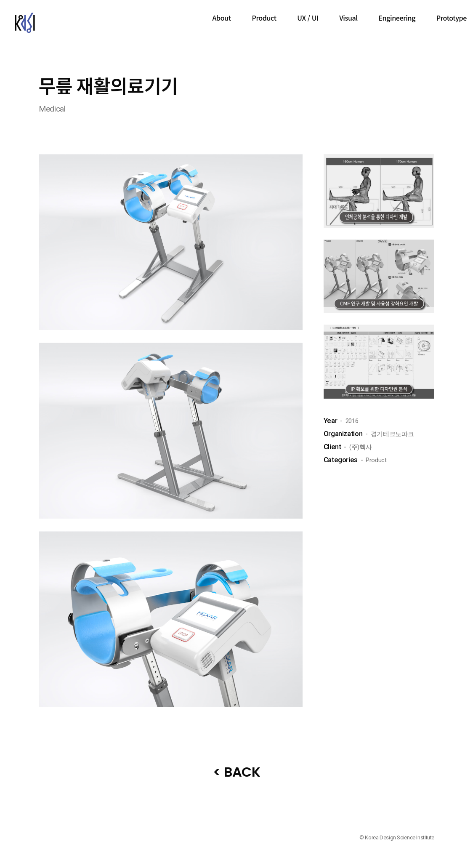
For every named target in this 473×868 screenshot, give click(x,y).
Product (264, 18)
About (222, 18)
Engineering (397, 18)
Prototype (452, 18)
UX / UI (308, 18)
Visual (348, 18)
